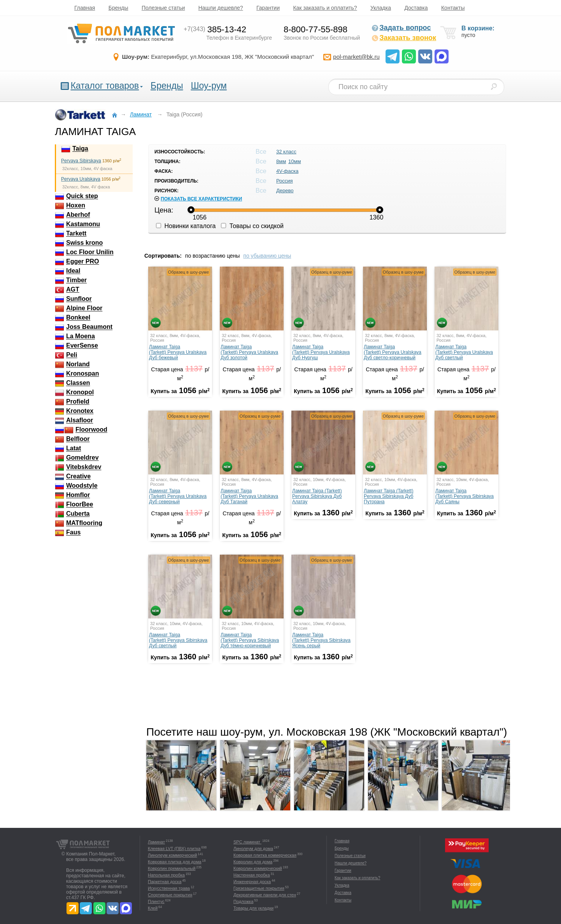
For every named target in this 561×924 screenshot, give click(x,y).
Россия (285, 181)
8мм (281, 161)
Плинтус (156, 901)
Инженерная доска (252, 882)
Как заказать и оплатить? (325, 8)
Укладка (381, 8)
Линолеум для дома (253, 848)
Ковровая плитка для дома (174, 862)
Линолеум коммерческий (172, 855)
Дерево (285, 191)
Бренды (118, 8)
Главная (85, 8)
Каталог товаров (105, 86)
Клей (153, 908)
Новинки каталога (186, 226)
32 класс (286, 152)
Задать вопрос (401, 28)
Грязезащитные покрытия (259, 888)
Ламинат (156, 842)
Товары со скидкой (252, 226)
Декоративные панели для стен (265, 895)
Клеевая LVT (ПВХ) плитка (174, 848)
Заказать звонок (404, 38)
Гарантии (268, 8)
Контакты (453, 8)
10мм (295, 161)
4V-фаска (287, 171)
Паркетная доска (165, 882)
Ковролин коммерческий (258, 868)
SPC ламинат (247, 842)
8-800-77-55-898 (316, 29)
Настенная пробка (252, 875)
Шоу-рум (209, 86)
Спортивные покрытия (170, 895)
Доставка (416, 8)
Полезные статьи (163, 8)
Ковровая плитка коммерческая (265, 855)
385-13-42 (215, 29)
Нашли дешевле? (221, 8)
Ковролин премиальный (172, 868)
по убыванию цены (267, 256)
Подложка (243, 901)
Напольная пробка (166, 875)
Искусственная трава (169, 888)
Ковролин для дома (253, 862)
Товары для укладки (253, 908)
